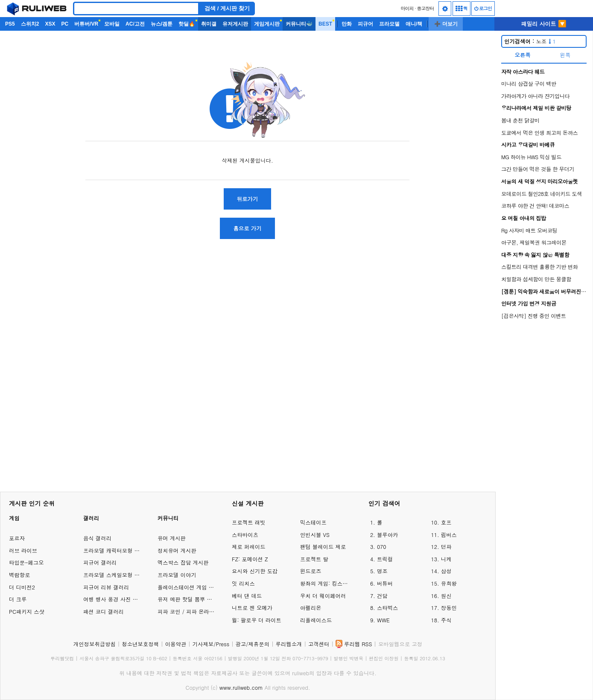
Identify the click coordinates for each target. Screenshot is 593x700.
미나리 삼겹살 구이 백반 (529, 83)
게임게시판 (267, 24)
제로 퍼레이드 (248, 547)
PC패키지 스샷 (27, 611)
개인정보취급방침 (95, 644)
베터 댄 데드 (247, 596)
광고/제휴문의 (253, 644)
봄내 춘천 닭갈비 (520, 120)
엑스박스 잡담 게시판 (183, 562)
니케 (446, 559)
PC (65, 24)
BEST (325, 24)
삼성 (446, 571)
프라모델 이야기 (177, 575)
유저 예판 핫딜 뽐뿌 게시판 (190, 599)
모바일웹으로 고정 (400, 644)
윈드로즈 (311, 571)
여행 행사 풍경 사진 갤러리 (116, 599)
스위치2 (30, 24)
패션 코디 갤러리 (104, 611)
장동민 (449, 608)
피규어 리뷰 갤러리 (106, 587)
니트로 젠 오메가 (252, 608)
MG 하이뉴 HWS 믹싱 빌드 (531, 157)
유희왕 (449, 583)
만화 (347, 24)
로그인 (483, 8)
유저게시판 (235, 24)
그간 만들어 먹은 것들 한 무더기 (538, 169)
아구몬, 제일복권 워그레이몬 (534, 242)
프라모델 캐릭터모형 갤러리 (117, 550)
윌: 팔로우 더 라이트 (257, 620)
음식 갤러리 (97, 538)
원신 (446, 596)
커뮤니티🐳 (299, 24)
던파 (446, 547)
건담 (382, 596)
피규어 (365, 24)
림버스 (449, 535)
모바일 (112, 24)
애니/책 (414, 24)
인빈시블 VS (315, 535)
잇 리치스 (243, 583)
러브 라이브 (23, 550)
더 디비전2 (22, 587)
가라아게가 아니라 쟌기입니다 (535, 96)
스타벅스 (388, 608)
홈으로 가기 (247, 228)
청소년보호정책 (140, 644)
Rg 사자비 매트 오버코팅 (529, 230)
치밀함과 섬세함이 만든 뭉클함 (536, 279)
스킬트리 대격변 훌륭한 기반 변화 (539, 267)
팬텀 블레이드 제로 (323, 547)
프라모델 (389, 24)
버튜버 (385, 583)
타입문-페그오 (26, 562)
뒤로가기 (248, 199)
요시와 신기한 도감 (255, 571)
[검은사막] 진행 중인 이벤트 (534, 316)
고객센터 (319, 644)
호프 (446, 522)
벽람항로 (20, 575)
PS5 (10, 24)
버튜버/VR (86, 24)
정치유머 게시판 (177, 550)
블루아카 (388, 535)
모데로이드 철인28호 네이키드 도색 (542, 194)
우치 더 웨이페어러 (323, 596)
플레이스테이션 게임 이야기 (191, 587)
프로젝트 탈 (314, 559)
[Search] (136, 9)
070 (382, 547)
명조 (382, 571)
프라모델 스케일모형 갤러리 (117, 575)
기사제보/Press (211, 644)
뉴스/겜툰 (162, 24)
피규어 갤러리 (100, 562)
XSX (50, 24)
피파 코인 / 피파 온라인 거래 (192, 611)
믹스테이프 (313, 522)
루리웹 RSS (358, 644)
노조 (530, 41)
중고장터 (426, 8)
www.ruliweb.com (241, 687)
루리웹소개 (289, 644)
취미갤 (209, 24)
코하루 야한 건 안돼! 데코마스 (535, 206)
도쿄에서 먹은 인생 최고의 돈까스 (539, 133)
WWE (383, 620)
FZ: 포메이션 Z (250, 559)
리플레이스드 (316, 620)
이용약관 (176, 644)
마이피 (407, 8)
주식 (446, 620)
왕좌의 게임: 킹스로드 (326, 583)
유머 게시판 (172, 538)
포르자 (17, 538)
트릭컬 (385, 559)
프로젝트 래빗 (248, 522)
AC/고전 (135, 24)
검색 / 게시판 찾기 (227, 8)
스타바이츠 (245, 535)
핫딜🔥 (187, 24)
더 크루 (18, 599)
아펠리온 (311, 608)
